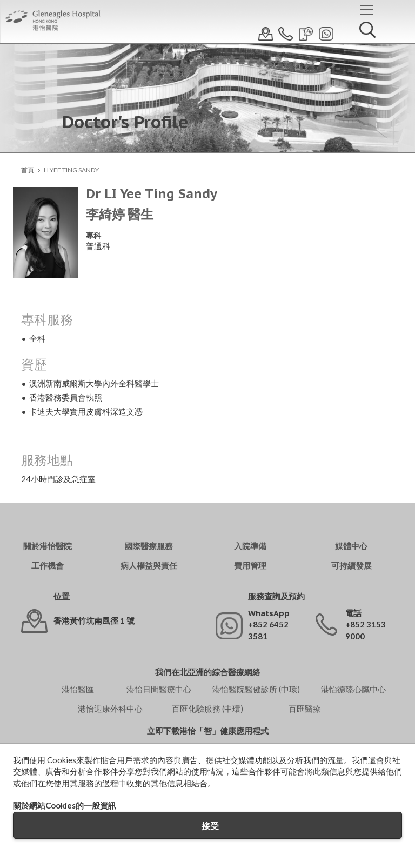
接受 (210, 826)
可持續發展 (352, 566)
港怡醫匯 (78, 689)
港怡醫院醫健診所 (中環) (256, 689)
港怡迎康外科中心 (110, 709)
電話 (353, 613)
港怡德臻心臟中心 (353, 689)
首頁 (28, 170)
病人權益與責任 (149, 566)
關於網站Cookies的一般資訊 (65, 805)
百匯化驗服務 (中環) (207, 709)
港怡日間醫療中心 (159, 689)
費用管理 (250, 566)
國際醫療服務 (149, 546)
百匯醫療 (305, 709)
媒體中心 (351, 546)
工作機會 (48, 566)
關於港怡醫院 (48, 546)
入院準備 (250, 546)
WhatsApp (269, 613)
